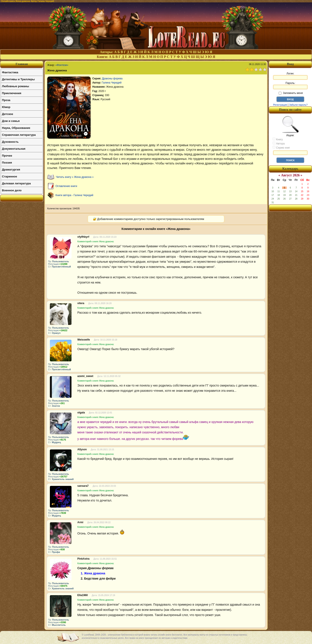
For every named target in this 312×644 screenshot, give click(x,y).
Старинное (10, 176)
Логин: (290, 76)
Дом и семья (11, 121)
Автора (279, 143)
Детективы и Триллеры (18, 79)
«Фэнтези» (62, 65)
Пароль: (290, 85)
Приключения (12, 93)
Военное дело (12, 190)
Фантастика (10, 72)
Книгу (278, 139)
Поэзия (7, 163)
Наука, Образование (16, 128)
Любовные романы (15, 86)
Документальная (14, 149)
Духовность (10, 142)
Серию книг (281, 147)
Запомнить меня (291, 93)
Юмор (6, 107)
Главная (22, 64)
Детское (7, 114)
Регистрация (280, 105)
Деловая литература (16, 183)
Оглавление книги (66, 186)
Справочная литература (19, 135)
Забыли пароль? (298, 105)
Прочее (7, 156)
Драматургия (11, 170)
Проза (6, 100)
